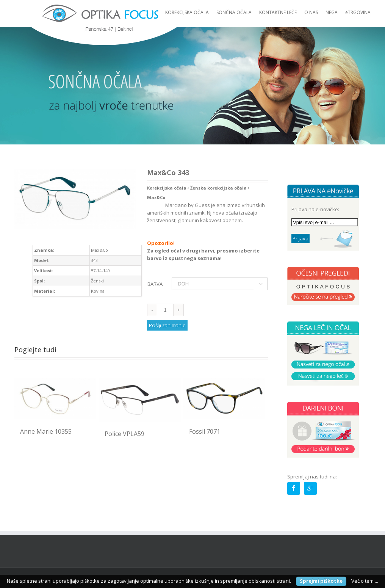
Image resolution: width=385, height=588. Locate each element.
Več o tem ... (365, 581)
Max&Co (156, 197)
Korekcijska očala (167, 188)
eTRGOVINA (358, 12)
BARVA (155, 284)
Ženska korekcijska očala (218, 188)
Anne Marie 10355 (46, 431)
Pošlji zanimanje (167, 325)
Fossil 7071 (205, 431)
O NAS (311, 12)
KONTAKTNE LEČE (278, 12)
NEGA (332, 12)
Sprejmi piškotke (321, 581)
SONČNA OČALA (234, 12)
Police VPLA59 (124, 434)
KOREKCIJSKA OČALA (187, 12)
